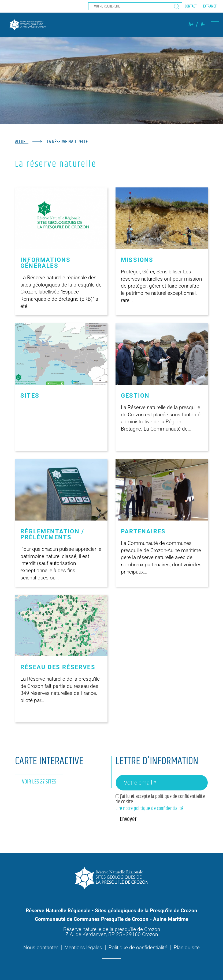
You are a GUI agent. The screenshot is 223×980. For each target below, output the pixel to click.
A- (203, 25)
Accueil (22, 142)
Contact (191, 6)
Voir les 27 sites (39, 782)
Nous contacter (41, 947)
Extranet (210, 6)
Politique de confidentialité (138, 947)
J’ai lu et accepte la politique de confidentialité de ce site (160, 799)
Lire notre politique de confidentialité (149, 809)
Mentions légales (83, 947)
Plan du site (187, 947)
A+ (191, 25)
